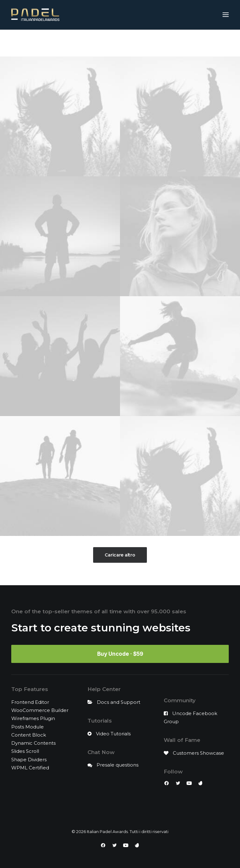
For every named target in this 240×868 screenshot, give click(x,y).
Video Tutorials (113, 734)
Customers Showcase (198, 753)
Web (185, 44)
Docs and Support (119, 702)
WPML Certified (30, 768)
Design (144, 44)
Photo (166, 44)
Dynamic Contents (33, 743)
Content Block (29, 735)
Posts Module (27, 727)
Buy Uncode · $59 (120, 654)
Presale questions (117, 765)
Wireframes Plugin (33, 718)
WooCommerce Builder (40, 710)
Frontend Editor (30, 702)
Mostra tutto (67, 44)
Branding (118, 44)
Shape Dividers (29, 760)
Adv (96, 44)
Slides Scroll (25, 751)
